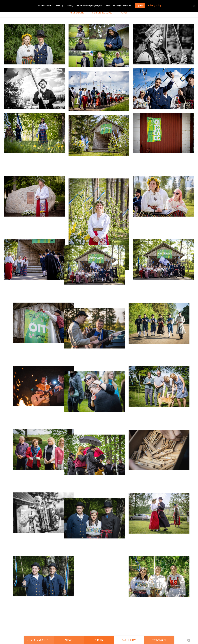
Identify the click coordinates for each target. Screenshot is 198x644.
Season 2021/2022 (102, 13)
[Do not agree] (194, 6)
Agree (140, 5)
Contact (159, 640)
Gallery (129, 640)
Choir (99, 640)
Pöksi (124, 13)
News (69, 640)
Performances (39, 640)
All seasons (77, 13)
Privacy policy (155, 5)
